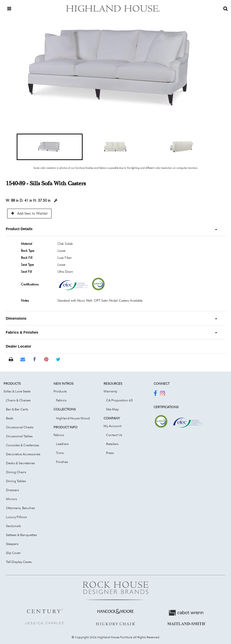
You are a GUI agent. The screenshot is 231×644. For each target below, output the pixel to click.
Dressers (12, 490)
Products (60, 391)
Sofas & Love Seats (17, 391)
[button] (50, 147)
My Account (113, 426)
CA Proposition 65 (119, 400)
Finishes (62, 462)
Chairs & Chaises (18, 400)
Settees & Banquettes (21, 535)
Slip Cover (13, 553)
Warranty (110, 391)
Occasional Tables (19, 436)
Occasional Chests (20, 427)
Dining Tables (16, 481)
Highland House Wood (73, 418)
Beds (10, 418)
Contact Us (114, 435)
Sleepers (12, 544)
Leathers (62, 444)
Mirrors (11, 499)
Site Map (112, 409)
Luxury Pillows (16, 517)
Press (110, 453)
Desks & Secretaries (20, 463)
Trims (60, 453)
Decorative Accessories (23, 454)
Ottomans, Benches (20, 508)
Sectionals (13, 526)
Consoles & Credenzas (23, 445)
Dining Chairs (16, 472)
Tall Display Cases (19, 562)
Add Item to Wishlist (29, 213)
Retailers (112, 444)
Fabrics (61, 400)
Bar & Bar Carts (17, 409)
